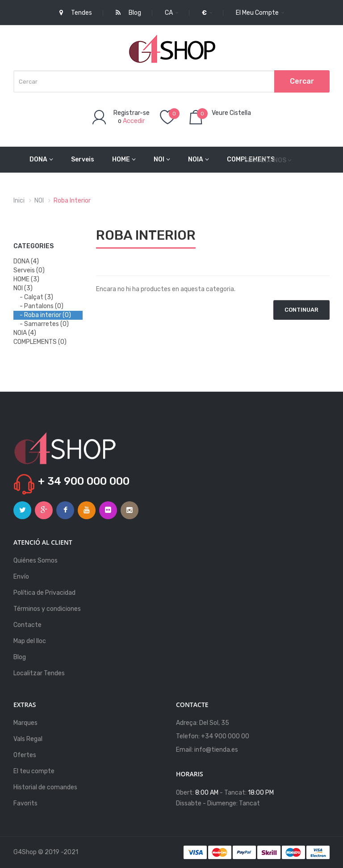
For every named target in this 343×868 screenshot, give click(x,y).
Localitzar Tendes (39, 673)
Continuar (301, 310)
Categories (33, 246)
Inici (19, 201)
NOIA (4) (25, 333)
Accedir (134, 121)
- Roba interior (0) (45, 315)
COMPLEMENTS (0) (40, 342)
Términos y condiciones (47, 609)
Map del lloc (30, 641)
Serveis (83, 159)
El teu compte (34, 771)
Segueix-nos (265, 160)
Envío (21, 577)
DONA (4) (26, 261)
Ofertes (25, 755)
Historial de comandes (45, 787)
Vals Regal (28, 739)
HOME (124, 159)
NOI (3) (23, 288)
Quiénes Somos (36, 561)
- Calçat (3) (36, 297)
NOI (162, 159)
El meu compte (260, 13)
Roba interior (72, 201)
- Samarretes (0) (44, 324)
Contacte (27, 625)
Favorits (25, 803)
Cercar (302, 81)
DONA (41, 159)
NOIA (199, 159)
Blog (20, 657)
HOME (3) (26, 279)
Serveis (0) (29, 270)
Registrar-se (132, 113)
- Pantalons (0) (42, 306)
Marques (25, 723)
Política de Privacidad (44, 593)
